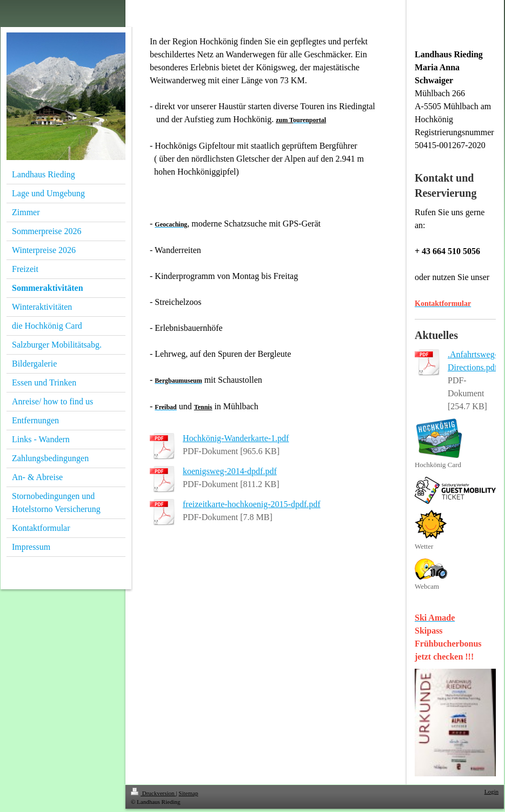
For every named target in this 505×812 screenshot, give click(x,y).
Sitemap (188, 793)
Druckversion (153, 793)
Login (491, 791)
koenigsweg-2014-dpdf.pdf (230, 471)
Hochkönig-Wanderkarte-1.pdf (236, 438)
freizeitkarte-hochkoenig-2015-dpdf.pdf (252, 504)
